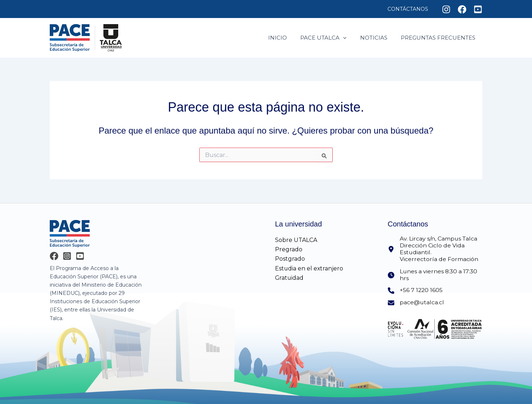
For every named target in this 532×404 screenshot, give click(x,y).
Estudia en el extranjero (309, 268)
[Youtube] (478, 9)
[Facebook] (462, 9)
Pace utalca (330, 38)
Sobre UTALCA (296, 239)
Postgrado (290, 258)
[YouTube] (80, 256)
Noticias (378, 38)
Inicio (287, 38)
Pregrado (289, 249)
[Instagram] (446, 9)
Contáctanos (409, 9)
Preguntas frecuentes (440, 38)
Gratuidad (290, 277)
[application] (350, 38)
